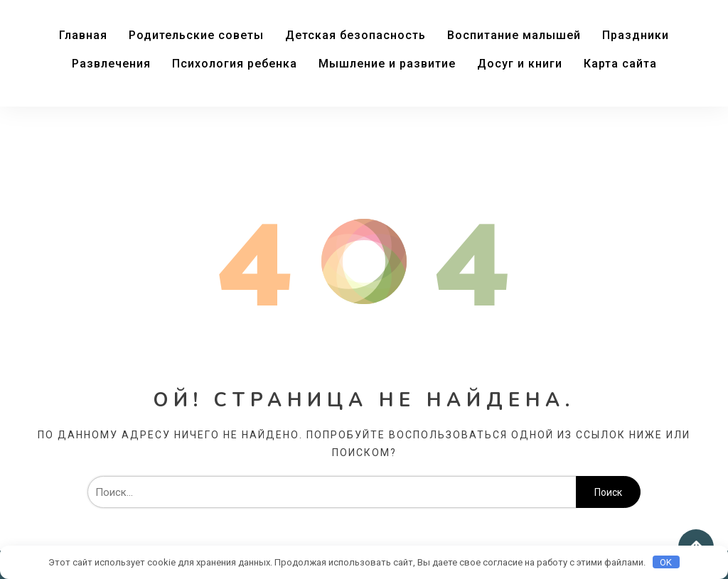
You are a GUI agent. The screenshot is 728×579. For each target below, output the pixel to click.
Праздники (636, 35)
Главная (83, 35)
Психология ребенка (235, 64)
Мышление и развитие (387, 64)
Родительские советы (196, 35)
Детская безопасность (355, 35)
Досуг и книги (520, 64)
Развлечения (111, 64)
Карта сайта (620, 64)
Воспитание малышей (514, 35)
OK (666, 562)
